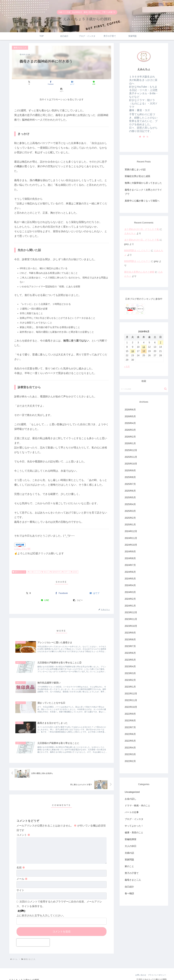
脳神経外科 (55, 565)
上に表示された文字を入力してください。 (41, 913)
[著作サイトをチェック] (140, 136)
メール (22, 876)
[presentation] (33, 939)
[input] (144, 389)
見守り (66, 565)
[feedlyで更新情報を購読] (144, 136)
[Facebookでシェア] (45, 83)
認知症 (74, 565)
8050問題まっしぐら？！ (137, 251)
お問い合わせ (140, 972)
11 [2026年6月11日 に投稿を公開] (144, 347)
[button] (95, 83)
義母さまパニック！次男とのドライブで (143, 192)
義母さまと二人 (19, 565)
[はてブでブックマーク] (61, 83)
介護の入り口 (34, 565)
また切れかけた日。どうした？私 (142, 229)
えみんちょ (144, 69)
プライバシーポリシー (157, 972)
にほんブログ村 (22, 542)
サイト (20, 887)
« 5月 (127, 367)
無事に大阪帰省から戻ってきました (143, 183)
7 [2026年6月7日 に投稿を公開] (160, 343)
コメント (23, 828)
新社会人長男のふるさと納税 (139, 272)
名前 (21, 865)
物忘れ (45, 565)
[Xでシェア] (28, 83)
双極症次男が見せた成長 (137, 176)
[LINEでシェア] (78, 83)
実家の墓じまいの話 (135, 170)
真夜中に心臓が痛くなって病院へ (142, 201)
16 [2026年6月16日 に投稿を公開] (133, 351)
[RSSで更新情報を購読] (147, 136)
